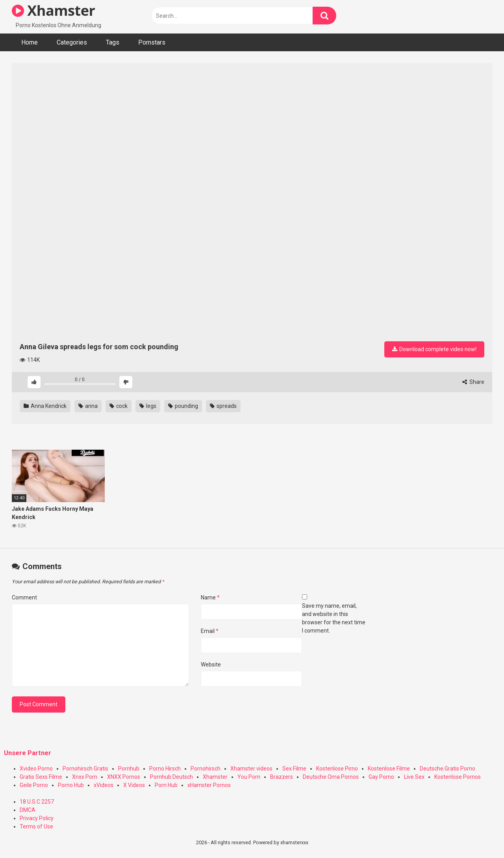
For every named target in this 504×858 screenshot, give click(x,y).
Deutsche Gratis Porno (447, 769)
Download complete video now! (434, 349)
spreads (223, 406)
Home (30, 42)
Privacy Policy (37, 818)
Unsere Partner (28, 753)
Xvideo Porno (36, 769)
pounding (183, 406)
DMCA (28, 810)
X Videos (134, 785)
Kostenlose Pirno (337, 769)
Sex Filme (294, 769)
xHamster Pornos (209, 785)
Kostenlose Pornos (458, 777)
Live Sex (414, 777)
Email (210, 631)
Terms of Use (36, 826)
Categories (72, 42)
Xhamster (53, 10)
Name (210, 597)
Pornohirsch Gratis (85, 769)
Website (211, 664)
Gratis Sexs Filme (41, 777)
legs (148, 406)
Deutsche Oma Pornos (331, 777)
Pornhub (129, 769)
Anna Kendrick (45, 406)
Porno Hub (71, 785)
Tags (113, 42)
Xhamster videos (251, 769)
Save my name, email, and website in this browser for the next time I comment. (334, 618)
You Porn (249, 777)
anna (88, 406)
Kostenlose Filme (389, 769)
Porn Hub (166, 785)
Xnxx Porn (85, 777)
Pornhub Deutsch (171, 777)
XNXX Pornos (124, 777)
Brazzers (282, 777)
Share (473, 382)
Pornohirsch (206, 769)
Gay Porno (381, 777)
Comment (24, 597)
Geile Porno (34, 785)
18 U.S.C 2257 (37, 802)
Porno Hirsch (165, 769)
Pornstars (152, 42)
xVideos (104, 785)
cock (119, 406)
